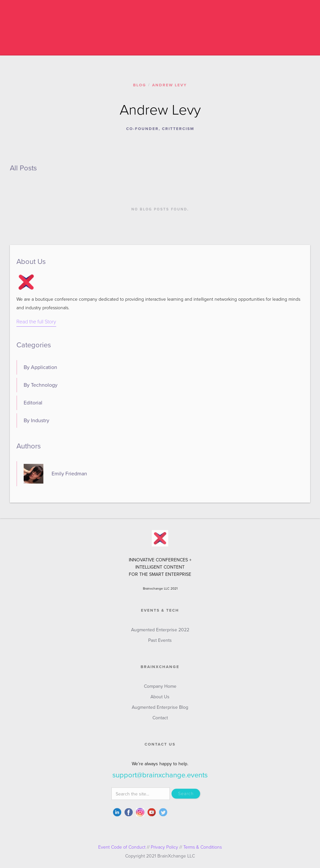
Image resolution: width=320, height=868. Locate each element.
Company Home (160, 690)
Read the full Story (36, 322)
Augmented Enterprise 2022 (160, 633)
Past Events (160, 644)
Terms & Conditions (203, 847)
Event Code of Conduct (122, 847)
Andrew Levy (170, 85)
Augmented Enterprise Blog (160, 711)
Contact (160, 721)
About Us (160, 700)
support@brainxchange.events (160, 778)
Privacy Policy (164, 847)
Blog (140, 85)
